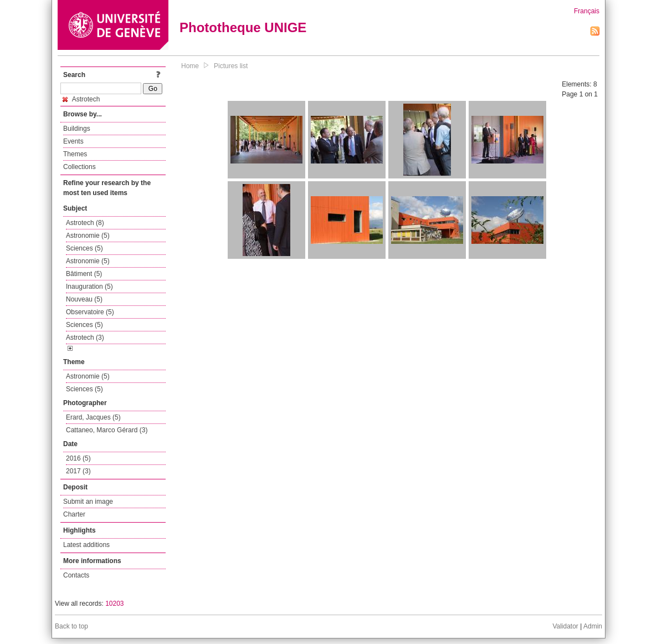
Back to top (71, 626)
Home (190, 66)
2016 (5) (78, 458)
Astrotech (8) (85, 223)
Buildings (77, 129)
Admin (593, 626)
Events (73, 141)
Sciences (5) (84, 248)
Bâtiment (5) (84, 274)
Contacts (76, 575)
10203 (114, 604)
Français (587, 11)
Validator (565, 626)
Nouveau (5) (84, 299)
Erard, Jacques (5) (93, 417)
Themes (75, 154)
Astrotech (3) (85, 338)
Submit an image (88, 502)
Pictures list (231, 66)
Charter (74, 514)
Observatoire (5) (90, 312)
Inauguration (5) (89, 287)
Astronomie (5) (88, 236)
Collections (79, 167)
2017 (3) (78, 471)
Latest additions (86, 545)
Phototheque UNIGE (243, 27)
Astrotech (81, 99)
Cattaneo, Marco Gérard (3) (107, 430)
